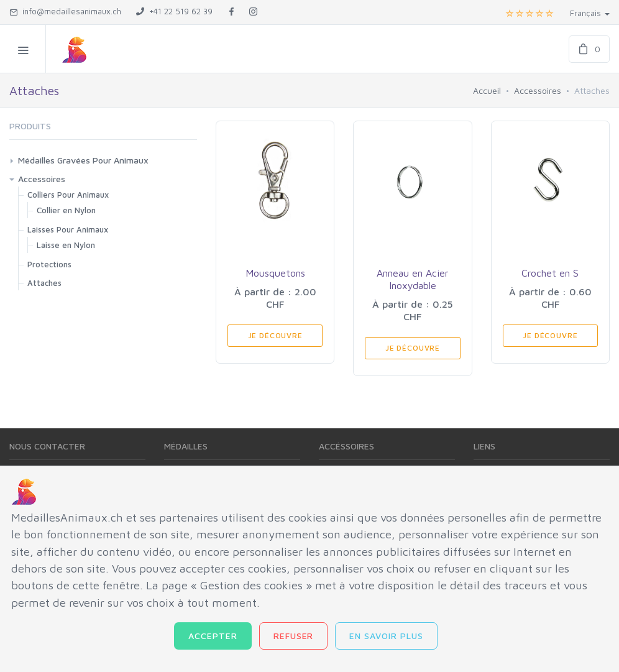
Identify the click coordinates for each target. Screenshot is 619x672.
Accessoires (538, 90)
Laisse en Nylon (66, 245)
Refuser (294, 636)
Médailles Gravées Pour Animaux (83, 160)
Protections (49, 264)
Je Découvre (275, 335)
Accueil (487, 90)
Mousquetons (275, 273)
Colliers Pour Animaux (68, 195)
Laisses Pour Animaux (68, 229)
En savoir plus (386, 636)
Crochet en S (550, 273)
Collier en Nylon (66, 210)
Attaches (44, 283)
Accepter (213, 636)
